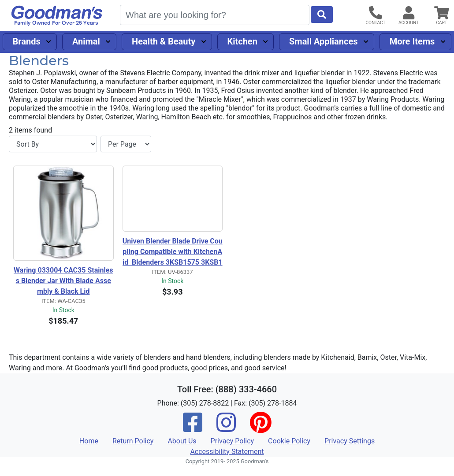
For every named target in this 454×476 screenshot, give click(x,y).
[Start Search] (322, 15)
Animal (86, 41)
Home (89, 441)
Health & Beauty (164, 41)
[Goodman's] (57, 16)
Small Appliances (324, 41)
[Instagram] (226, 428)
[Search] (215, 15)
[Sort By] (53, 144)
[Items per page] (126, 144)
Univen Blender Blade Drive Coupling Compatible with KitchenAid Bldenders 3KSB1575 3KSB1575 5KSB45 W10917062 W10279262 (173, 252)
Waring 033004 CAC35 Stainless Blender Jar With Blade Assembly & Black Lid (63, 281)
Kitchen (242, 41)
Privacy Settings (350, 441)
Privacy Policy (233, 441)
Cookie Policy (289, 441)
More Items (412, 41)
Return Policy (133, 441)
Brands (27, 41)
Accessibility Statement (227, 452)
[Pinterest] (260, 428)
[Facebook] (193, 428)
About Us (182, 441)
